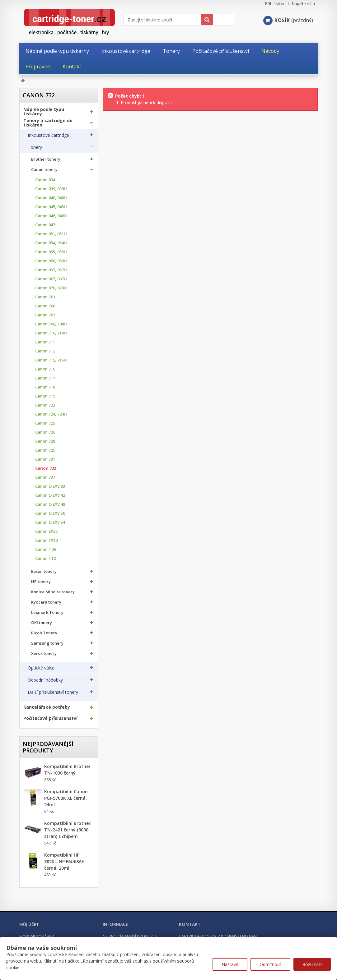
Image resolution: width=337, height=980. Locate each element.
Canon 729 (45, 450)
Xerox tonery (44, 653)
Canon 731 (45, 459)
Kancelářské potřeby (47, 707)
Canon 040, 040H (51, 198)
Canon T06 (45, 549)
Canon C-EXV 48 (50, 504)
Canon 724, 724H (51, 414)
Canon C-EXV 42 (50, 495)
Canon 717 (45, 378)
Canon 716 (45, 369)
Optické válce (41, 668)
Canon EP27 (46, 531)
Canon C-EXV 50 (50, 513)
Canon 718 (45, 387)
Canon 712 (45, 351)
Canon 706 (45, 306)
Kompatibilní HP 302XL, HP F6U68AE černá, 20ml (64, 861)
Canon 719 (45, 396)
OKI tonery (42, 623)
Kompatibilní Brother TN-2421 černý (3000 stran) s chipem (67, 830)
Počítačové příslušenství (50, 718)
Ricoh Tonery (44, 633)
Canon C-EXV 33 (50, 486)
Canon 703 (45, 297)
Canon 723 (45, 405)
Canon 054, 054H (51, 243)
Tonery (35, 147)
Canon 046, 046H (51, 216)
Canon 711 (45, 342)
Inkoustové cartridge (48, 135)
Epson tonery (44, 571)
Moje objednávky (37, 936)
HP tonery (41, 582)
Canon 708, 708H (51, 324)
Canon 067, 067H (51, 279)
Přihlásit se (275, 4)
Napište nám (303, 4)
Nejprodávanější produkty (48, 747)
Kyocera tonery (46, 602)
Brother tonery (46, 159)
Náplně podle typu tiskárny (44, 112)
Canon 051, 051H (51, 234)
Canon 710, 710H (51, 333)
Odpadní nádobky (45, 680)
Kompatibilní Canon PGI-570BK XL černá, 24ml (66, 798)
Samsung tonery (47, 643)
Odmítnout (270, 964)
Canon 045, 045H (51, 207)
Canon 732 (46, 468)
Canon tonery (44, 170)
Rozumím (312, 964)
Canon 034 (45, 180)
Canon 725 (45, 423)
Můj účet (29, 924)
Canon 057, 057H (51, 270)
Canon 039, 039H (51, 189)
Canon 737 (45, 477)
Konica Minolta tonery (53, 592)
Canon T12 (45, 558)
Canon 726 (45, 432)
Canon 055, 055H (51, 252)
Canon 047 (45, 225)
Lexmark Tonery (47, 612)
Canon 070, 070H (51, 288)
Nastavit (230, 964)
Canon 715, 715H (51, 360)
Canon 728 (45, 441)
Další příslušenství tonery (53, 692)
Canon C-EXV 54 (50, 522)
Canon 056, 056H (51, 261)
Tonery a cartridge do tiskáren (48, 123)
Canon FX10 (46, 540)
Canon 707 (45, 315)
